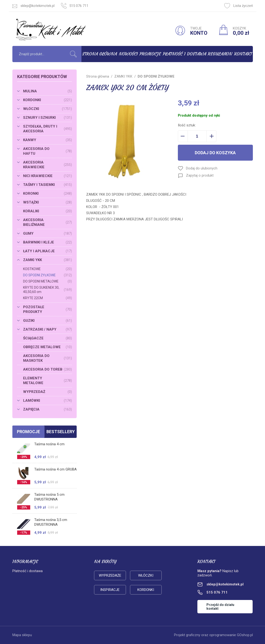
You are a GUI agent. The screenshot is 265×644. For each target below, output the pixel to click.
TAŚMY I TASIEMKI (47, 185)
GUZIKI (47, 321)
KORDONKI (47, 100)
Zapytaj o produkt (200, 175)
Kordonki (146, 590)
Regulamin (220, 54)
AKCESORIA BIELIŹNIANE (47, 222)
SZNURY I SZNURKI (47, 118)
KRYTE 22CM (47, 298)
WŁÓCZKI (47, 109)
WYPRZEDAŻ (47, 392)
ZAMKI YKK (47, 260)
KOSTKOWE (47, 269)
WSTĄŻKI (47, 202)
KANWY (47, 140)
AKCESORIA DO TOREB (47, 369)
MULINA (47, 91)
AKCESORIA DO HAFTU (47, 151)
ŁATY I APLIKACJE (47, 251)
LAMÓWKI (47, 401)
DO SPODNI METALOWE (47, 281)
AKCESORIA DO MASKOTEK (47, 358)
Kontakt (243, 54)
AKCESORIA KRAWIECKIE (47, 165)
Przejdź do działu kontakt (220, 607)
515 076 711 (79, 6)
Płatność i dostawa (185, 54)
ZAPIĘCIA (47, 409)
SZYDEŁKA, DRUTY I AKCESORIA (47, 129)
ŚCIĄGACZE (47, 338)
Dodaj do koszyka (215, 153)
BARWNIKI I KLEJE (47, 242)
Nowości (128, 54)
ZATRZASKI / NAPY (47, 329)
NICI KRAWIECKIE (47, 176)
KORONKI (47, 193)
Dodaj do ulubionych (202, 168)
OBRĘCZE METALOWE (47, 347)
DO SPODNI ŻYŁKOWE (47, 275)
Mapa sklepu (22, 635)
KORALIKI (47, 211)
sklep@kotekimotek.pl (37, 6)
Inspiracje (110, 590)
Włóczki (146, 575)
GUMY (47, 233)
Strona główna (100, 54)
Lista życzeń (239, 6)
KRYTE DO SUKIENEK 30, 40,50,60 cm (47, 290)
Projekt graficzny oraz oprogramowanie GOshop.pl (213, 635)
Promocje (150, 54)
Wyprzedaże (110, 575)
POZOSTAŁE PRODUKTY (47, 309)
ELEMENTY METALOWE (47, 381)
